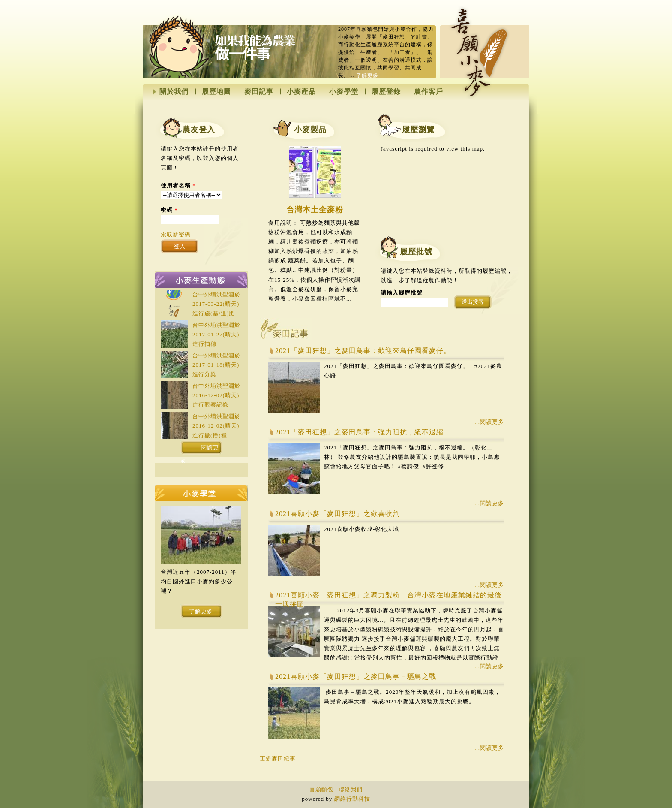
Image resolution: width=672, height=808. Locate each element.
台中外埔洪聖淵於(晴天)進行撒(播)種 (216, 426)
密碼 (169, 210)
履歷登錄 (386, 92)
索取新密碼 (176, 234)
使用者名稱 (178, 185)
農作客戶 (429, 92)
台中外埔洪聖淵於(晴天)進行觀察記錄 (216, 395)
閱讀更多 (200, 449)
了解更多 (367, 75)
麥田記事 (259, 92)
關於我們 (174, 92)
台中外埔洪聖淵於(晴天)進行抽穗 (216, 334)
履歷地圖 (216, 92)
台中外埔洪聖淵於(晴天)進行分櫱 (216, 365)
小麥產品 (301, 92)
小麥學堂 (344, 92)
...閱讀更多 (489, 422)
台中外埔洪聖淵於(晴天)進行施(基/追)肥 (216, 304)
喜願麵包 (321, 789)
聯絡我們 (351, 789)
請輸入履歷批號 (402, 293)
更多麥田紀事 (278, 758)
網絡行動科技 (352, 799)
